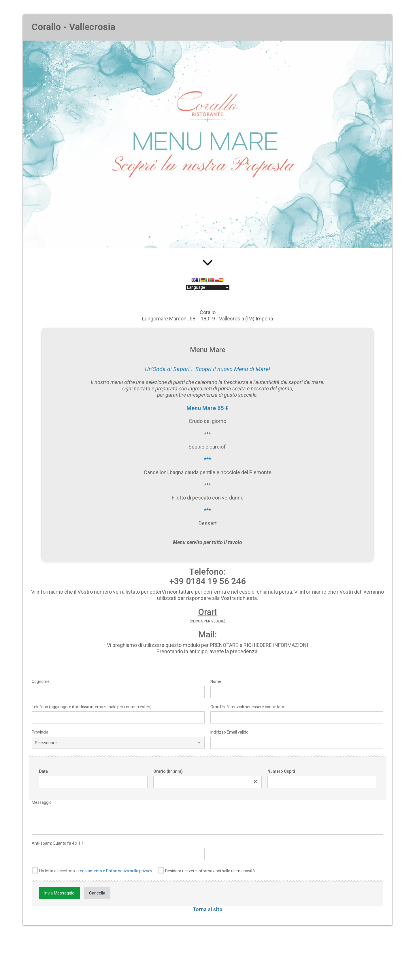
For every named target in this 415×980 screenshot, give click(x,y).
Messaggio (42, 802)
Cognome (41, 681)
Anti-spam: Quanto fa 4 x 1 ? (57, 843)
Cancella (97, 893)
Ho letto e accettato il (92, 870)
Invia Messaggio (59, 893)
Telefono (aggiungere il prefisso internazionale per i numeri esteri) (92, 707)
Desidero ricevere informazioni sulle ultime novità (206, 870)
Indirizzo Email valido (229, 732)
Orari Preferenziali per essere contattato (247, 707)
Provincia (40, 732)
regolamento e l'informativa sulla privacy (115, 871)
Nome (216, 681)
